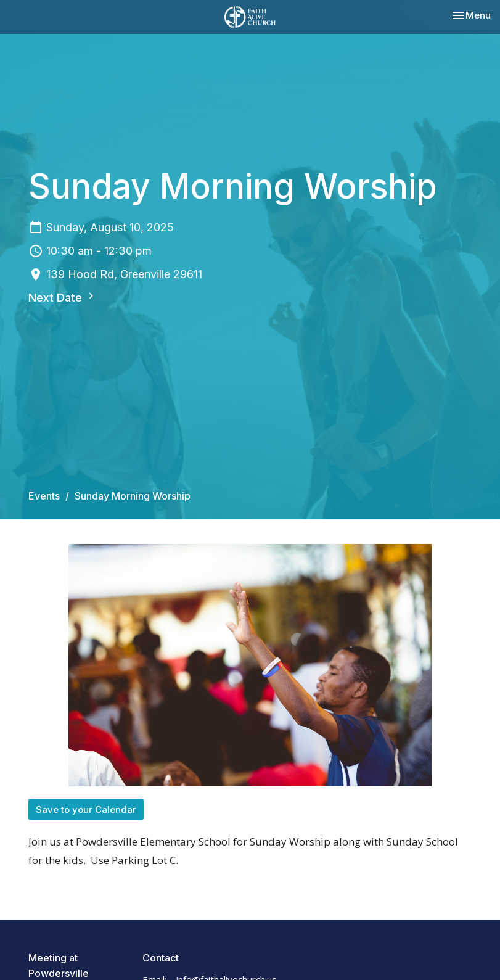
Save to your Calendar (86, 809)
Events (44, 496)
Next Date (63, 297)
